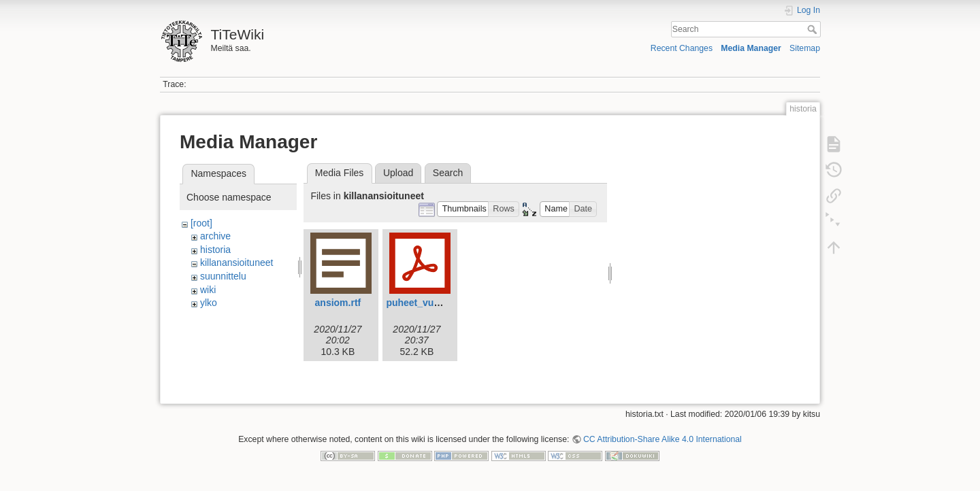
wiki (208, 290)
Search (814, 29)
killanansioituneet (236, 263)
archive (215, 236)
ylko (209, 303)
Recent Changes (682, 48)
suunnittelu (223, 276)
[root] (201, 223)
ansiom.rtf (338, 303)
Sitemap (805, 48)
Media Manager (751, 48)
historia (215, 250)
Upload (398, 173)
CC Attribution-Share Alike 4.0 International (663, 446)
